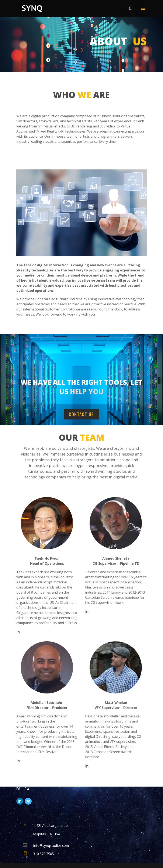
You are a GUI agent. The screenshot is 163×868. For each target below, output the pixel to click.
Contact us (81, 414)
